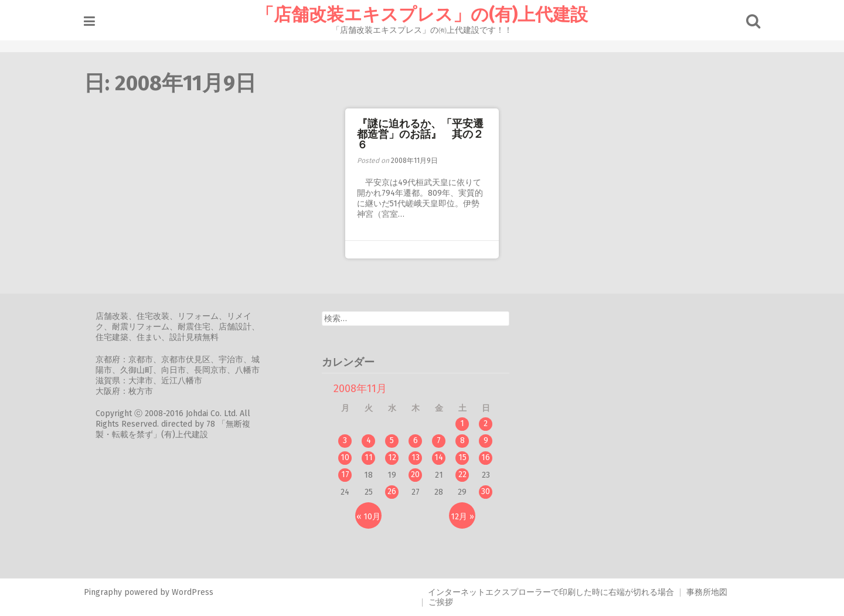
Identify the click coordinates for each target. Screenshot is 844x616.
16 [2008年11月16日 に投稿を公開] (490, 457)
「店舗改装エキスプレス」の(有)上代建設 (422, 15)
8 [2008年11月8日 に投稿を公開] (466, 440)
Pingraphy (106, 592)
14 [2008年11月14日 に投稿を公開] (443, 457)
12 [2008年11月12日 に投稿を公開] (396, 457)
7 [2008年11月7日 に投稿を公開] (443, 440)
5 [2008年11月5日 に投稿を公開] (396, 440)
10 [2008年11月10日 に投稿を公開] (349, 457)
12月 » (466, 517)
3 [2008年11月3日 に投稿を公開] (349, 440)
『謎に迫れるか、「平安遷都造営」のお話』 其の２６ (420, 134)
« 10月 (372, 517)
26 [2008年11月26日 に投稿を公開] (396, 491)
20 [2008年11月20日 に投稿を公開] (419, 474)
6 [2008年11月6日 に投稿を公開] (419, 440)
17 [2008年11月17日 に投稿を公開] (349, 474)
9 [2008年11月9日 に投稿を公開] (489, 440)
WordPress (196, 592)
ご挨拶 (441, 602)
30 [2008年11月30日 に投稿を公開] (490, 491)
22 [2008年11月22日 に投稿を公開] (466, 474)
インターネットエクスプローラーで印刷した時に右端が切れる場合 (551, 592)
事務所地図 (707, 592)
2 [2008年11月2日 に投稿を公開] (490, 423)
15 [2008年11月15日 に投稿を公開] (466, 457)
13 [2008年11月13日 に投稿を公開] (419, 457)
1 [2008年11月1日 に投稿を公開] (466, 423)
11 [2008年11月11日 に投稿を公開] (372, 457)
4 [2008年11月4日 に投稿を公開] (372, 440)
